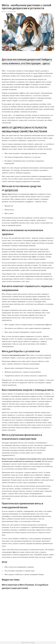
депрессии (11, 190)
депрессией (38, 76)
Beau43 (4, 12)
